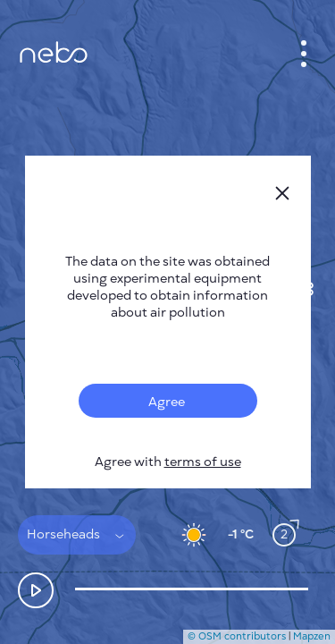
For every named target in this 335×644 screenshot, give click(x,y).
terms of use (203, 462)
